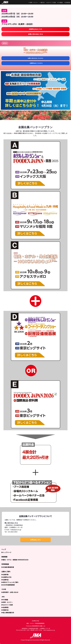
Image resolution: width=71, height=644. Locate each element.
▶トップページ (6, 552)
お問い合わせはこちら (35, 34)
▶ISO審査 (5, 600)
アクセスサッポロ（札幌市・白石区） (18, 24)
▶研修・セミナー (7, 602)
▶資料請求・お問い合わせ (10, 592)
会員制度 (68, 2)
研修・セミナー (34, 2)
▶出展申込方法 (6, 577)
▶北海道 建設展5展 (8, 567)
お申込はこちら (35, 540)
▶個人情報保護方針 (8, 612)
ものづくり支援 (51, 2)
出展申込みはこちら (35, 29)
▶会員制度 (5, 607)
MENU (5, 43)
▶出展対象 (5, 574)
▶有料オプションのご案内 (10, 582)
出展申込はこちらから (36, 63)
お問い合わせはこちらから (35, 58)
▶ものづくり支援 (7, 605)
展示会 (43, 2)
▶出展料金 (5, 580)
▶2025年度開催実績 (8, 585)
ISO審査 (60, 2)
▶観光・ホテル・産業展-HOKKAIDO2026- (15, 560)
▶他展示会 (5, 610)
